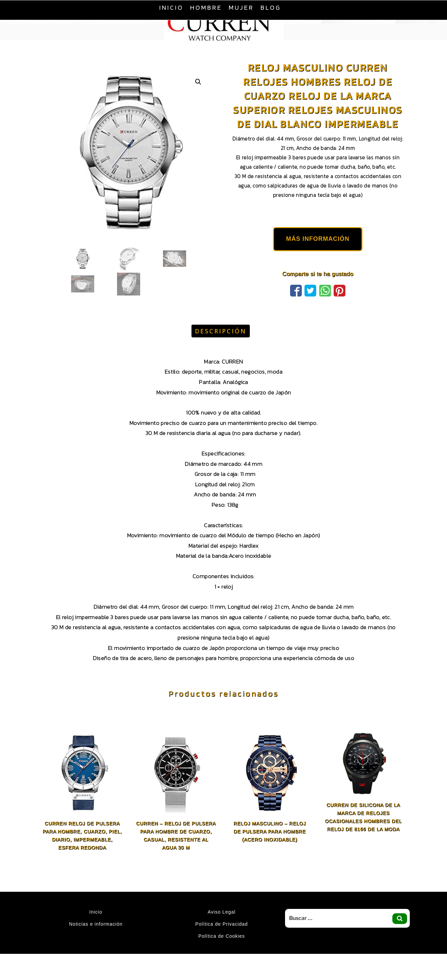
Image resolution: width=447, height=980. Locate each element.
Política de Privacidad (221, 924)
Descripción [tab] (221, 331)
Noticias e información (96, 924)
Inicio (171, 7)
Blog (271, 7)
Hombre (206, 7)
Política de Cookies (221, 936)
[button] (198, 82)
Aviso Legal (221, 912)
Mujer (241, 7)
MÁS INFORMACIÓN (318, 239)
